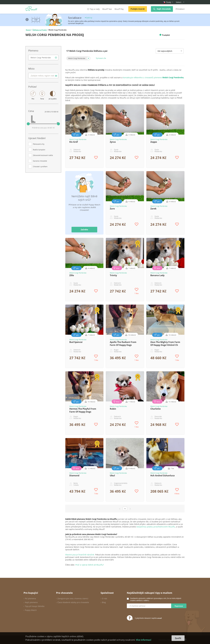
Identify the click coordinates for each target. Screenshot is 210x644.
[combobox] (43, 57)
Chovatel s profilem (40, 166)
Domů (28, 30)
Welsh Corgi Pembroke (77, 58)
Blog (104, 602)
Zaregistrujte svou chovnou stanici (73, 598)
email (160, 618)
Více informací (144, 640)
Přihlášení (180, 9)
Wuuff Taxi (107, 9)
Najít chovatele (164, 9)
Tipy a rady (93, 9)
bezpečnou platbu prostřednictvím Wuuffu (156, 527)
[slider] (28, 124)
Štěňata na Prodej (40, 30)
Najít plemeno (31, 602)
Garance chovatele (40, 161)
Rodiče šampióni (39, 150)
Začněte (84, 230)
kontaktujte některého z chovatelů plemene (153, 77)
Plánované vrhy (39, 144)
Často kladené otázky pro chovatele (73, 602)
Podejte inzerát (138, 9)
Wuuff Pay (119, 9)
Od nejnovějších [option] (165, 51)
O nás (105, 598)
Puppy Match (31, 610)
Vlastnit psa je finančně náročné (80, 555)
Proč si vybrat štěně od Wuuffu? (90, 565)
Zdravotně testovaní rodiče (43, 155)
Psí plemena (30, 598)
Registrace (179, 606)
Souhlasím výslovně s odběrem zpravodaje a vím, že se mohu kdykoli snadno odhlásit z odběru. (156, 599)
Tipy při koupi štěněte (35, 606)
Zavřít (178, 638)
